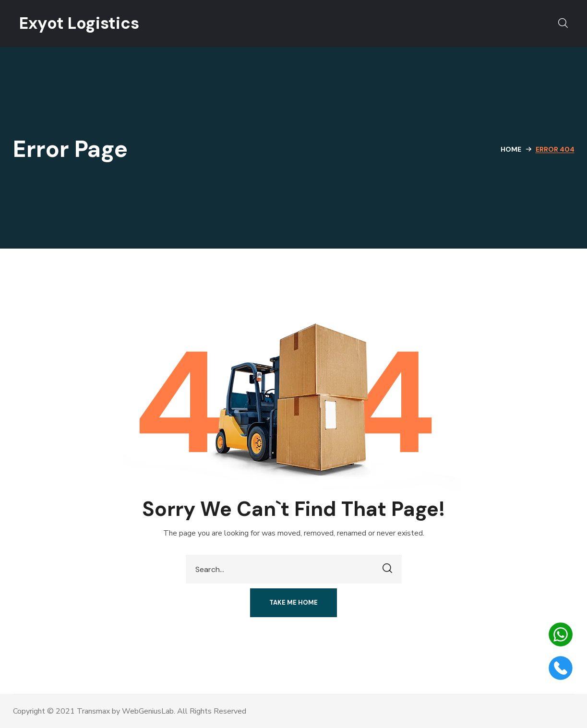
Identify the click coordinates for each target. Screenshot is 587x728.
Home (511, 149)
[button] (563, 24)
